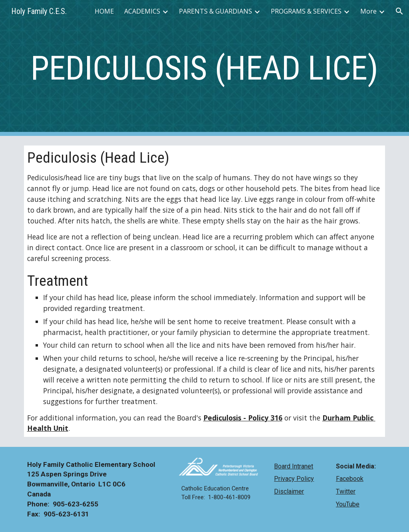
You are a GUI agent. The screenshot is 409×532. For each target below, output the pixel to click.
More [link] (368, 11)
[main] (205, 68)
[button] (399, 11)
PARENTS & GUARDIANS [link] (215, 11)
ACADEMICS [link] (142, 11)
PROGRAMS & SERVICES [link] (306, 11)
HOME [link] (104, 11)
